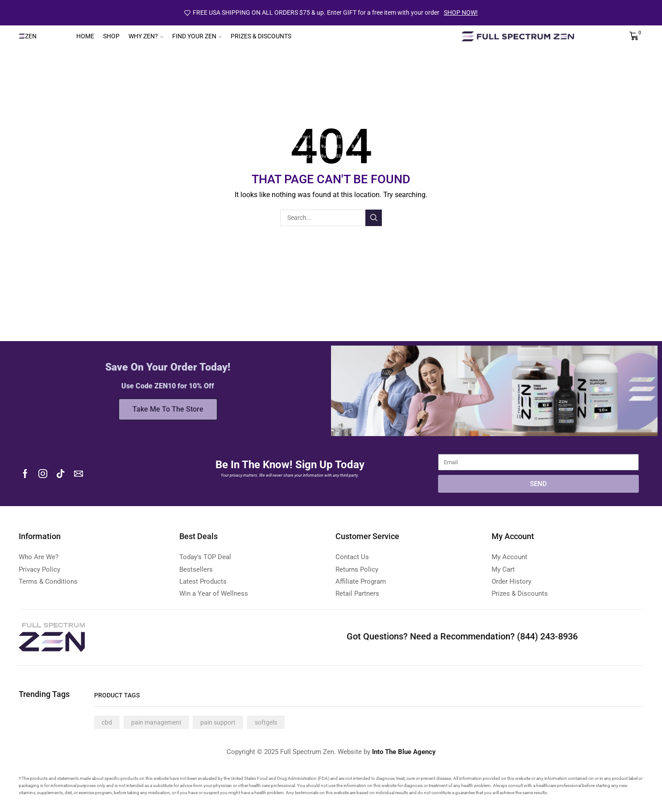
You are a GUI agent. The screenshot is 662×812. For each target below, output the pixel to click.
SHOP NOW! (461, 12)
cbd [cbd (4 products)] (107, 722)
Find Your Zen (197, 36)
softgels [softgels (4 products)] (266, 722)
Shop (111, 36)
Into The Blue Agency (404, 752)
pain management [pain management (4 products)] (156, 722)
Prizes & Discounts (261, 36)
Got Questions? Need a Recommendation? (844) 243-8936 (462, 636)
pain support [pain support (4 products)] (218, 722)
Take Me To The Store (168, 409)
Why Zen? (146, 36)
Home (85, 36)
